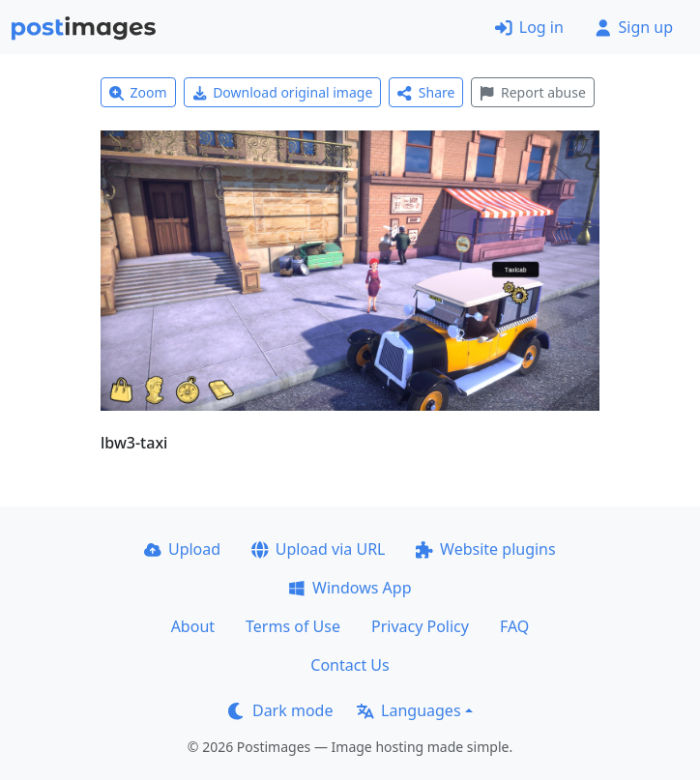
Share (426, 92)
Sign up (634, 27)
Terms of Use (293, 626)
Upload (182, 549)
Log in (529, 27)
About (193, 626)
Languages (408, 710)
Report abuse (532, 92)
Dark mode (280, 710)
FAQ (514, 626)
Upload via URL (318, 549)
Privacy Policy (420, 626)
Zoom (138, 92)
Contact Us (350, 665)
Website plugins (485, 549)
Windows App (350, 588)
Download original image (283, 92)
